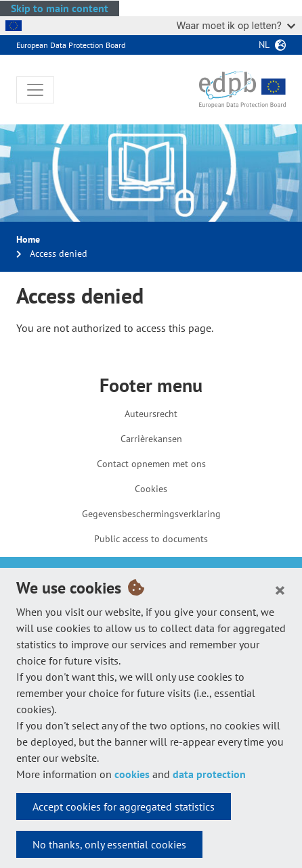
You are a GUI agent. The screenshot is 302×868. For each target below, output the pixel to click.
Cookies (151, 489)
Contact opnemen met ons (151, 464)
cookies (132, 774)
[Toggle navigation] (35, 90)
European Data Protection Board (71, 45)
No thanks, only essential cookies (109, 844)
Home (28, 239)
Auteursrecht (151, 414)
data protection (209, 774)
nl (264, 45)
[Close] (280, 589)
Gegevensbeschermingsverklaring (151, 514)
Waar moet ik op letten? (236, 25)
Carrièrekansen (151, 439)
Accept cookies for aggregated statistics (124, 806)
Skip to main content (60, 8)
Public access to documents (151, 539)
